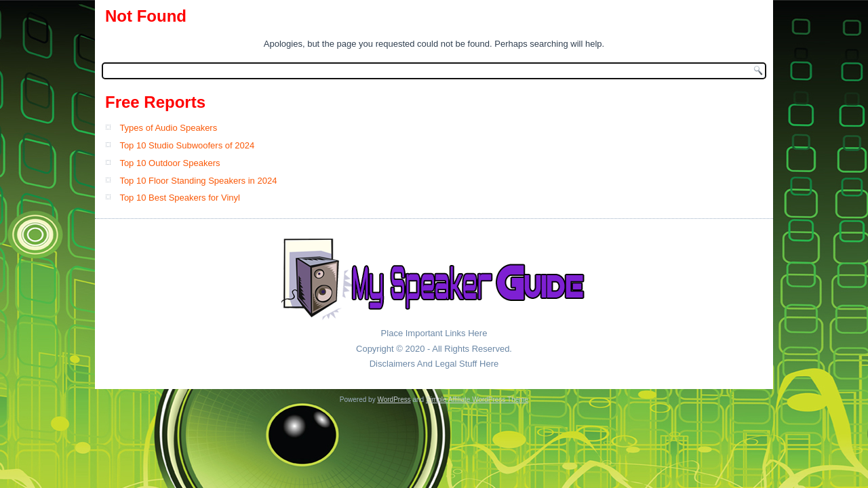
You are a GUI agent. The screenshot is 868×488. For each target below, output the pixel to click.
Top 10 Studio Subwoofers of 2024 (187, 145)
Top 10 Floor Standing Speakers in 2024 (198, 181)
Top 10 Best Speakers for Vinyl (180, 198)
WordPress (394, 400)
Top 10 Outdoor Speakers (170, 163)
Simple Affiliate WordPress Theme (477, 400)
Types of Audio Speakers (168, 128)
